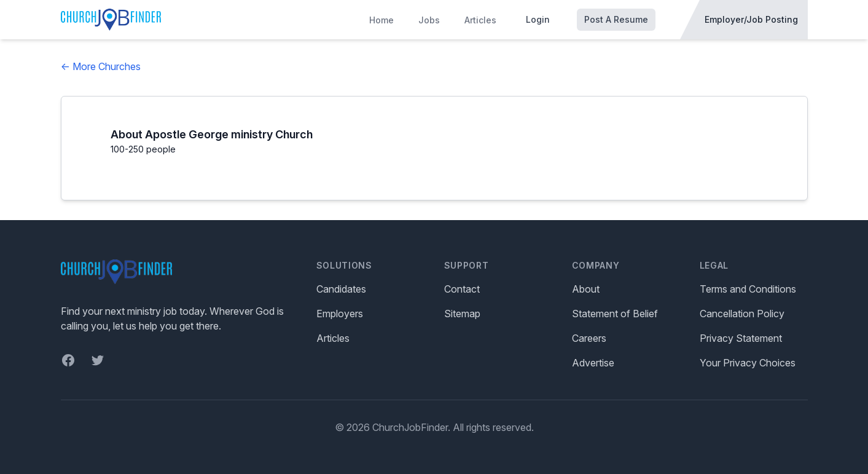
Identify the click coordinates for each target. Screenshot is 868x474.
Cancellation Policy (742, 314)
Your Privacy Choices (748, 363)
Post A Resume (616, 19)
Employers (340, 314)
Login (538, 19)
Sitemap (462, 314)
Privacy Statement (741, 338)
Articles (480, 20)
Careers (589, 338)
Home (381, 20)
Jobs (429, 20)
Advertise (593, 363)
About (586, 289)
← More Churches (101, 66)
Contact (462, 289)
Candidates (341, 289)
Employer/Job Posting (751, 19)
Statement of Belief (615, 314)
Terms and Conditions (748, 289)
